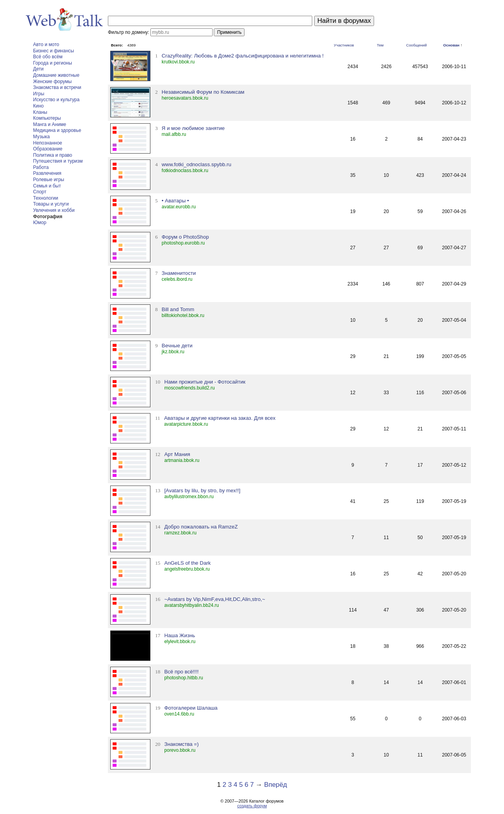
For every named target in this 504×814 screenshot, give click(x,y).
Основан (451, 45)
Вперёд (276, 785)
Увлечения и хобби (54, 210)
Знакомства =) (181, 744)
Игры (39, 94)
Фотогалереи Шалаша (191, 708)
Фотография (48, 217)
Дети (38, 69)
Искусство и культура (56, 100)
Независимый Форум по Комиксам (203, 92)
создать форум (252, 806)
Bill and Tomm (178, 309)
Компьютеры (47, 118)
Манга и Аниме (50, 124)
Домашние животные (56, 75)
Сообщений (417, 45)
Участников (344, 45)
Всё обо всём (48, 57)
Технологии (46, 198)
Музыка (41, 137)
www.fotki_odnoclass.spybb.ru (197, 164)
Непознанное (48, 143)
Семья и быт (47, 186)
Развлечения (47, 173)
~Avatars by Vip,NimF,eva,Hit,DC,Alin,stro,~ (215, 599)
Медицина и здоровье (57, 130)
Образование (48, 149)
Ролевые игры (49, 180)
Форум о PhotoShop (185, 237)
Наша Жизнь (180, 635)
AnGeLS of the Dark (187, 563)
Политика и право (53, 155)
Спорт (40, 192)
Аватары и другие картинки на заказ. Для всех (220, 418)
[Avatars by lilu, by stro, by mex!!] (202, 490)
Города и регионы (53, 63)
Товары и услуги (51, 204)
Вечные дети (177, 346)
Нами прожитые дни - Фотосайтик (205, 382)
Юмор (40, 223)
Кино (38, 106)
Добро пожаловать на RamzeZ (201, 527)
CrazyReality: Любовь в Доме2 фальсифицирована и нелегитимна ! (243, 56)
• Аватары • (175, 201)
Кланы (40, 112)
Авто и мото (46, 45)
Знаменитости (179, 273)
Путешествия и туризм (58, 161)
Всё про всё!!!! (181, 672)
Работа (41, 167)
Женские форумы (52, 82)
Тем (380, 45)
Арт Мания (177, 454)
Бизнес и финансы (54, 51)
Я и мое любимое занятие (193, 128)
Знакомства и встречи (57, 87)
